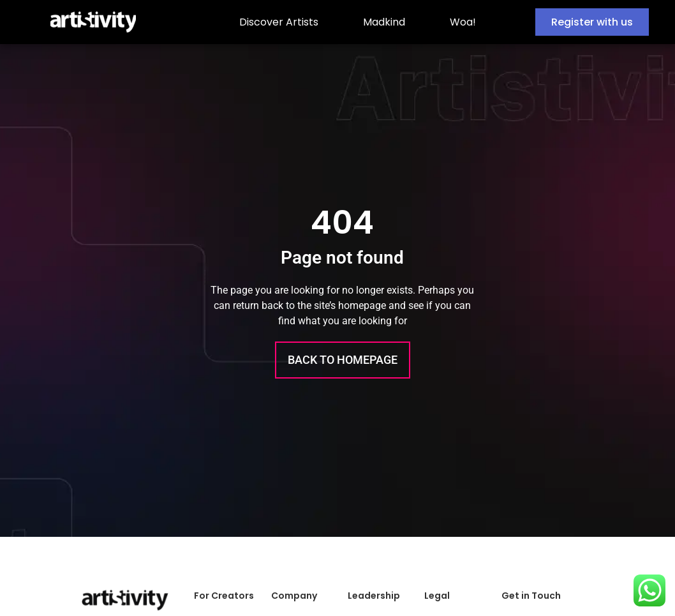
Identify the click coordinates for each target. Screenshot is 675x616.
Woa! (463, 22)
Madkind (384, 22)
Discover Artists (279, 22)
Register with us (592, 22)
